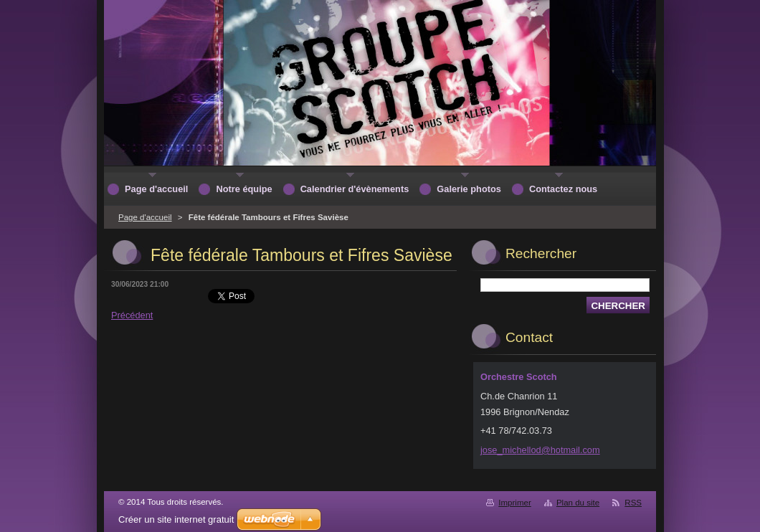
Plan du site (578, 503)
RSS (633, 503)
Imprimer (514, 503)
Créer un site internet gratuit (176, 519)
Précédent (132, 315)
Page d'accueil (145, 217)
